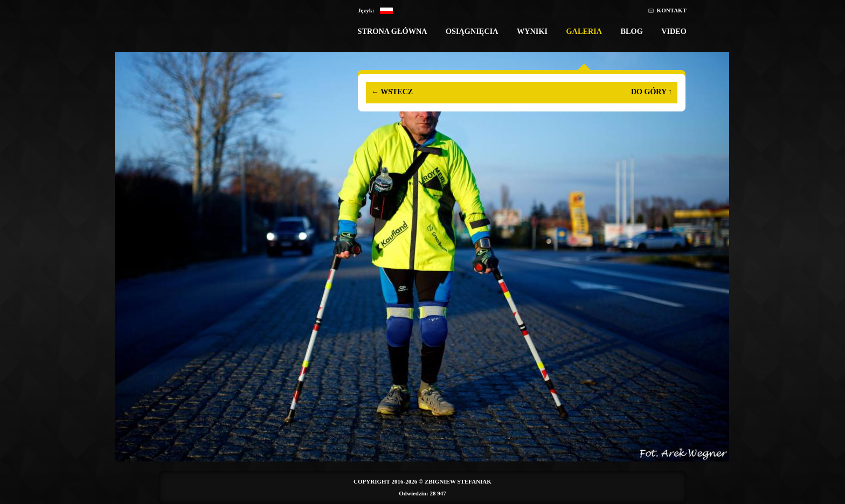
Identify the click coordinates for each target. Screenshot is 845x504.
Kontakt (672, 10)
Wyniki (532, 31)
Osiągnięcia (472, 31)
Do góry (652, 92)
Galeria (584, 31)
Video (674, 31)
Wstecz (392, 92)
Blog (631, 31)
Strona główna (392, 31)
